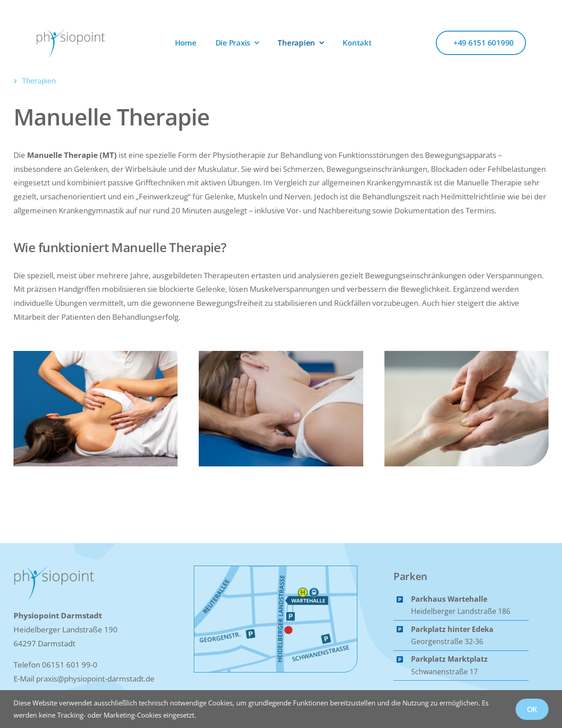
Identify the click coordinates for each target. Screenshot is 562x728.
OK (532, 709)
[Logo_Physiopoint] (71, 32)
